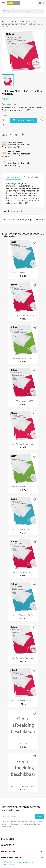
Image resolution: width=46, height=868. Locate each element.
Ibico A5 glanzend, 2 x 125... (23, 701)
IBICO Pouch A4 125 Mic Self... (23, 786)
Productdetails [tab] (31, 177)
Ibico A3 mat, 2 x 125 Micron (23, 658)
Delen (10, 135)
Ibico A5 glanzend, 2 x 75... (23, 529)
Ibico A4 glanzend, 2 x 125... (23, 572)
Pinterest (23, 135)
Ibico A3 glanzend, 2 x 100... (23, 358)
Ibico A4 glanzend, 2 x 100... (23, 487)
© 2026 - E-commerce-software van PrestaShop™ (18, 864)
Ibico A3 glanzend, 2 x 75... (23, 615)
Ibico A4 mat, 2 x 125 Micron (23, 316)
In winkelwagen (23, 120)
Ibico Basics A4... (23, 744)
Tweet (16, 135)
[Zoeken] (23, 11)
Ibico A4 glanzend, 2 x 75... (23, 273)
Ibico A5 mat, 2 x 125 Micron (23, 444)
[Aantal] (5, 120)
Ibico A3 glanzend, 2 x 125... (23, 401)
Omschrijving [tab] (13, 177)
